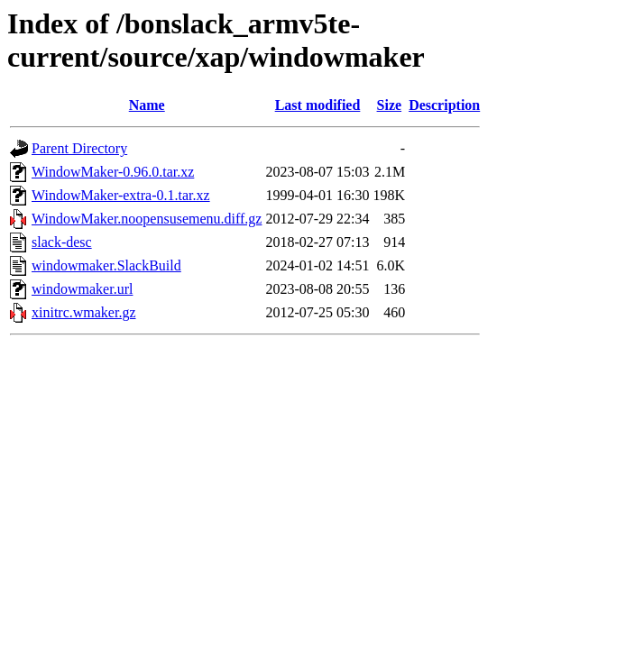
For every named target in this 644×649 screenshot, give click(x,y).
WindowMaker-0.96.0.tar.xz (113, 172)
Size (390, 105)
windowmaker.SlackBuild (106, 265)
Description (444, 105)
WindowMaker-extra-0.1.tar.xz (121, 195)
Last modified (318, 105)
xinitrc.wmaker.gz (84, 312)
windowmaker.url (82, 289)
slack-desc (62, 242)
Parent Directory (79, 148)
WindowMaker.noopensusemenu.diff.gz (147, 219)
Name (147, 105)
